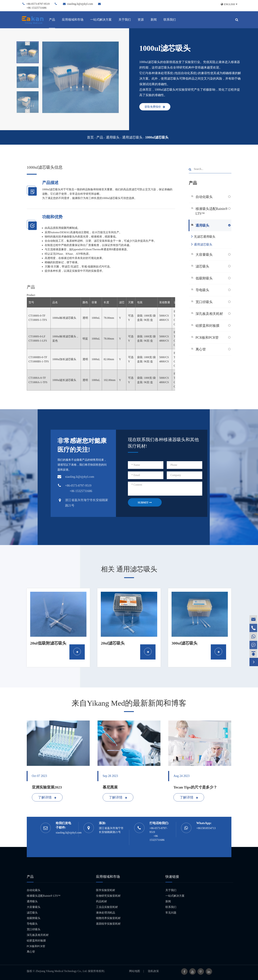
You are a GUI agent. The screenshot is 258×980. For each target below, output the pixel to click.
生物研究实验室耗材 (108, 896)
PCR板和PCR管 (207, 338)
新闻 (154, 20)
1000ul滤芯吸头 (157, 137)
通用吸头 (113, 137)
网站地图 (135, 971)
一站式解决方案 (101, 20)
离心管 (201, 349)
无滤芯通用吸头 (203, 236)
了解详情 (47, 797)
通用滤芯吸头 (132, 137)
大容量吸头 (204, 255)
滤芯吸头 (202, 266)
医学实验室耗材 (106, 890)
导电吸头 (202, 290)
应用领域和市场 (73, 20)
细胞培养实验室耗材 (108, 918)
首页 (90, 137)
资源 (141, 20)
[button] (27, 43)
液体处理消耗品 (106, 913)
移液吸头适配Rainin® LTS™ (212, 211)
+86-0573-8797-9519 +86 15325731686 (159, 834)
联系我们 (170, 20)
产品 (52, 20)
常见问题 (171, 913)
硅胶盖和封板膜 (208, 326)
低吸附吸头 (204, 278)
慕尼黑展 (110, 787)
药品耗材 (101, 901)
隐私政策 (153, 971)
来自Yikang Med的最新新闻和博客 (129, 703)
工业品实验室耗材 (107, 907)
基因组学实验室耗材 (108, 924)
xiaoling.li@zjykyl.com (80, 4)
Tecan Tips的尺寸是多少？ (195, 787)
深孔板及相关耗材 (209, 314)
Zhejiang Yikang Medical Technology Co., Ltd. (61, 971)
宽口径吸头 (204, 302)
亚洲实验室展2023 (47, 787)
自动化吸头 (204, 197)
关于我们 (125, 20)
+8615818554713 (206, 828)
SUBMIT (145, 503)
